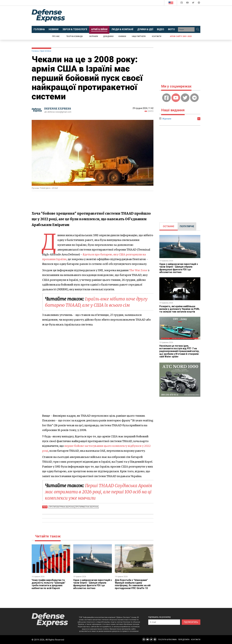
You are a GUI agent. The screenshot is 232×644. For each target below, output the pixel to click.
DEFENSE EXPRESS (58, 109)
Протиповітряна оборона (61, 507)
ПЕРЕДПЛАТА (184, 640)
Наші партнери (139, 36)
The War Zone (138, 270)
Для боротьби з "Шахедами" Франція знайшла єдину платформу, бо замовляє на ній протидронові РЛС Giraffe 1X (133, 584)
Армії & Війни (46, 51)
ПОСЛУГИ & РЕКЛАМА (167, 640)
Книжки (122, 36)
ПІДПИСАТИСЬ (191, 622)
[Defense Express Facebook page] (182, 3)
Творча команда (74, 36)
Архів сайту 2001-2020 (181, 36)
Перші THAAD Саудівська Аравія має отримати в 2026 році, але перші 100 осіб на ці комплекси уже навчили (98, 492)
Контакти (157, 36)
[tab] (169, 226)
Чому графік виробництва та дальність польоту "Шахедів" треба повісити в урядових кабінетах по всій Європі (49, 584)
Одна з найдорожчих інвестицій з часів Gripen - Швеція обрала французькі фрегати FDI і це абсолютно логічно (92, 584)
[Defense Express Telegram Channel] (199, 3)
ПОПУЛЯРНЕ (187, 226)
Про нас (56, 36)
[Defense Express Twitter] (193, 3)
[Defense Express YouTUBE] (188, 3)
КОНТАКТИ (196, 640)
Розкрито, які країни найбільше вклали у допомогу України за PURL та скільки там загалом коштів (180, 309)
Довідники (108, 36)
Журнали (94, 36)
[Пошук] (198, 29)
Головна (35, 51)
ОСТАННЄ (169, 226)
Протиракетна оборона (86, 507)
